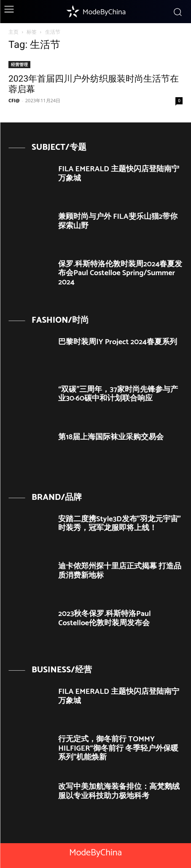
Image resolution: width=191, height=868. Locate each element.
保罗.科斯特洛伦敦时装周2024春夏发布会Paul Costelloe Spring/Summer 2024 (120, 273)
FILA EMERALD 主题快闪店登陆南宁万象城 (119, 174)
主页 (13, 32)
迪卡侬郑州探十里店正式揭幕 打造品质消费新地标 (120, 571)
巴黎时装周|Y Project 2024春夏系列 (118, 342)
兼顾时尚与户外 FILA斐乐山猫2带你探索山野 (118, 221)
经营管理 (19, 64)
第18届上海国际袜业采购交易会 (111, 437)
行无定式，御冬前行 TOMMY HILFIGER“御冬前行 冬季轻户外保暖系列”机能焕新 (118, 748)
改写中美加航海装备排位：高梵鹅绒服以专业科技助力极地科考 (119, 791)
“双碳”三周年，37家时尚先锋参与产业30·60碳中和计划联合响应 (118, 394)
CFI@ (14, 100)
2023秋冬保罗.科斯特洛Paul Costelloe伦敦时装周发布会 (104, 618)
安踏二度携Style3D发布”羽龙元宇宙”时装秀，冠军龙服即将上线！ (120, 524)
